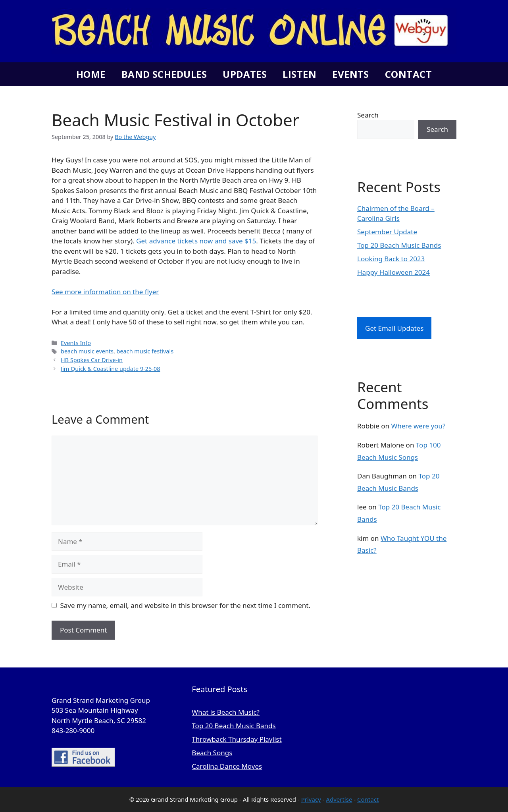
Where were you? (418, 426)
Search (368, 115)
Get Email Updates (394, 328)
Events (351, 74)
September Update (387, 232)
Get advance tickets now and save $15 (196, 241)
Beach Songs (212, 753)
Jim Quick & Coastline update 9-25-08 (110, 369)
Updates (245, 74)
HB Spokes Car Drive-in (92, 360)
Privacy (311, 799)
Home (91, 74)
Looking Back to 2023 (391, 259)
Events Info (76, 343)
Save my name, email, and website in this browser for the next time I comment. (185, 605)
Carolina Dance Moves (227, 766)
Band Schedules (164, 74)
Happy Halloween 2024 (394, 272)
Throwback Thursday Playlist (237, 739)
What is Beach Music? (226, 712)
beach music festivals (145, 351)
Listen (299, 74)
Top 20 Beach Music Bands (399, 245)
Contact (408, 74)
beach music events (87, 351)
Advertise (339, 799)
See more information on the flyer (105, 292)
